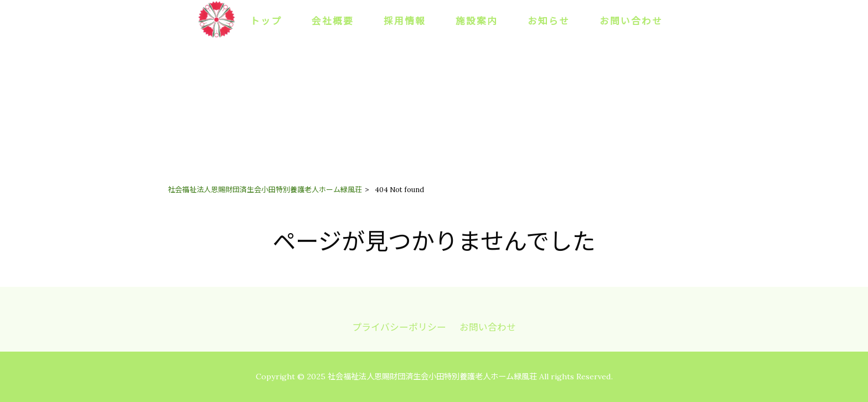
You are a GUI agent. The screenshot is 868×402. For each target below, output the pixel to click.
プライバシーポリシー (399, 327)
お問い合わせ (488, 327)
